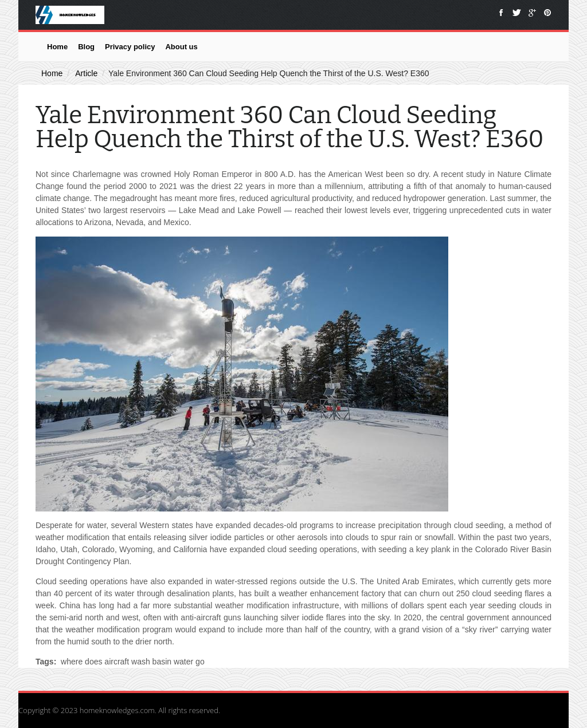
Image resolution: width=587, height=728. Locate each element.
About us (181, 47)
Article (86, 73)
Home (57, 47)
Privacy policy (130, 47)
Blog (86, 47)
